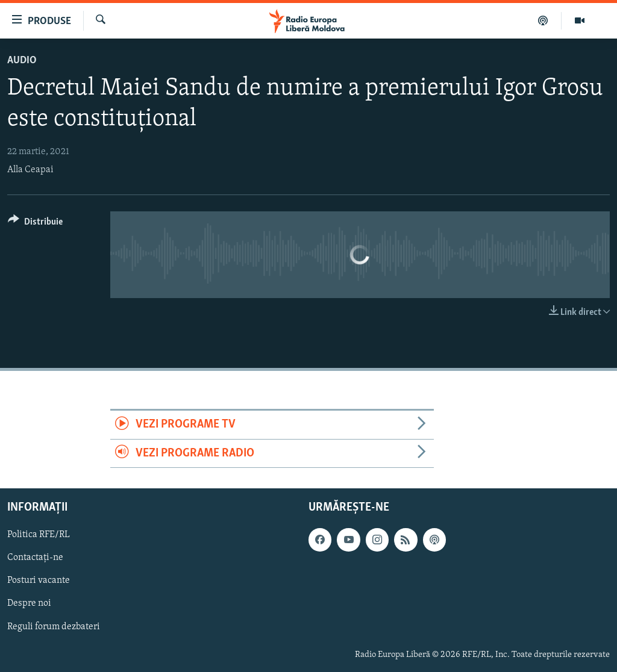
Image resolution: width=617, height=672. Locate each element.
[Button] (35, 224)
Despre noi (29, 604)
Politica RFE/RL (39, 535)
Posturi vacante (39, 581)
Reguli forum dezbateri (54, 627)
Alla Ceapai (30, 170)
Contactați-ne (35, 558)
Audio (22, 61)
